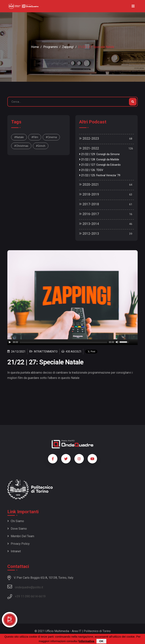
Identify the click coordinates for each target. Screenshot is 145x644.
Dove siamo (17, 529)
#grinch (41, 146)
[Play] (10, 342)
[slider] (64, 342)
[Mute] (117, 342)
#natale (19, 137)
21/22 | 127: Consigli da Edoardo (100, 165)
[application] (72, 342)
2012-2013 (89, 234)
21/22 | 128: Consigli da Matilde (99, 160)
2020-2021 (89, 184)
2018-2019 (89, 194)
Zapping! (68, 47)
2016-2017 (89, 214)
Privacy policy (19, 544)
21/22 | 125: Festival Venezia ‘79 (100, 175)
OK (101, 641)
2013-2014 (89, 224)
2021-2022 (89, 148)
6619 (42, 596)
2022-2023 (89, 138)
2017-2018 (89, 204)
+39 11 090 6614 (26, 596)
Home (35, 47)
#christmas (21, 146)
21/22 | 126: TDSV (91, 170)
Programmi (51, 47)
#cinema (51, 137)
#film (35, 137)
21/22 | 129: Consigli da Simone (99, 154)
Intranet (14, 551)
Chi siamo (16, 521)
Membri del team (21, 536)
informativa (87, 641)
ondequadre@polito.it (25, 587)
